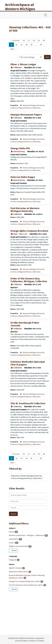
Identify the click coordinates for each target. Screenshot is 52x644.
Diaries (12, 532)
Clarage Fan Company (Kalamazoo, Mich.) (25, 581)
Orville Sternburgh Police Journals (25, 324)
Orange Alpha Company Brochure (29, 231)
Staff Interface (14, 638)
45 (31, 45)
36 (24, 40)
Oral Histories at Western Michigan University (25, 210)
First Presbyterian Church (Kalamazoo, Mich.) (26, 585)
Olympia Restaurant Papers (26, 115)
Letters (12, 543)
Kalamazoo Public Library (19, 572)
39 (39, 40)
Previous (15, 40)
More (14, 550)
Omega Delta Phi (20, 148)
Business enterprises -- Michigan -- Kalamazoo (27, 535)
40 (44, 40)
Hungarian (13, 560)
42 (16, 45)
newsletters (14, 539)
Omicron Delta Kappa (23, 177)
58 (41, 45)
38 (34, 40)
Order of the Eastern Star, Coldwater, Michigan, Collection (29, 280)
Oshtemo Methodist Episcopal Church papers (28, 363)
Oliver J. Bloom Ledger (23, 64)
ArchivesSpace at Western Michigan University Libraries (22, 9)
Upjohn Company (16, 568)
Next (13, 49)
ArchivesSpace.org (31, 638)
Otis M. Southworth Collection (28, 403)
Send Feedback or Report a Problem (30, 641)
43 (21, 45)
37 (29, 40)
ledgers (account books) (19, 546)
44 (26, 45)
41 (11, 45)
